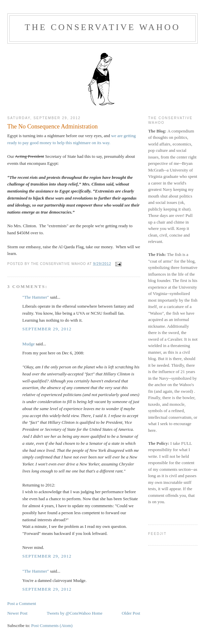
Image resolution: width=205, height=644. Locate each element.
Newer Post (17, 613)
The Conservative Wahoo (102, 27)
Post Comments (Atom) (52, 625)
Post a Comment (22, 603)
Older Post (131, 613)
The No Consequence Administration (53, 126)
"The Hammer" (36, 297)
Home (97, 613)
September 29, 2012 (47, 329)
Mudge (29, 344)
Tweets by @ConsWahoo (69, 613)
